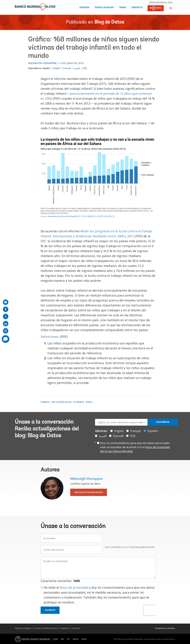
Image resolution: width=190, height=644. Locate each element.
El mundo (79, 402)
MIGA (76, 639)
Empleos (64, 628)
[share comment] (6, 339)
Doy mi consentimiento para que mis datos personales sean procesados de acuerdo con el (135, 447)
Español (46, 68)
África (89, 402)
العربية (77, 68)
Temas (122, 8)
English (57, 68)
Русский (118, 436)
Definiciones (50, 337)
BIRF (56, 639)
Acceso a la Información (46, 628)
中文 (85, 68)
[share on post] (6, 316)
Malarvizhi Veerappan (42, 63)
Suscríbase (163, 422)
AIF (63, 639)
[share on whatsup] (6, 331)
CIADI (84, 639)
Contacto (137, 8)
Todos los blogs (104, 8)
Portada (84, 8)
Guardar (50, 610)
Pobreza (45, 402)
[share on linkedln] (6, 324)
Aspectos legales (23, 628)
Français (67, 68)
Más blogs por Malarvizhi (89, 492)
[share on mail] (6, 302)
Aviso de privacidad (74, 587)
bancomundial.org (161, 2)
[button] (171, 8)
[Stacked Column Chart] (98, 178)
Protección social (62, 402)
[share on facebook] (6, 309)
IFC (68, 639)
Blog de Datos (109, 22)
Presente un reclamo (165, 628)
